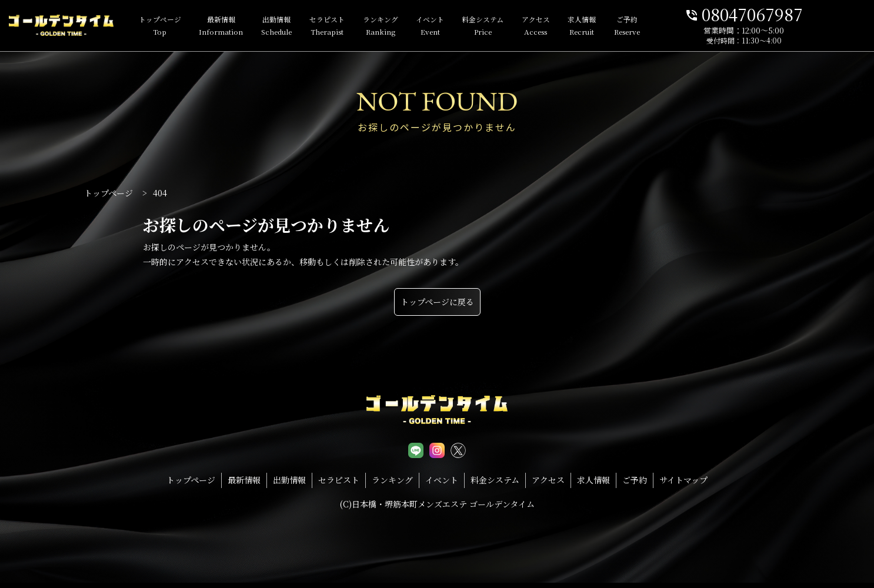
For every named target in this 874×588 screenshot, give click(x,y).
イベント (446, 26)
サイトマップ (683, 480)
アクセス (552, 26)
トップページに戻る (437, 302)
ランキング (397, 26)
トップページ (176, 26)
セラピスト (343, 26)
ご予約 (643, 26)
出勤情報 (293, 26)
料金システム (499, 26)
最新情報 (237, 26)
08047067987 (791, 13)
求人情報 (598, 26)
